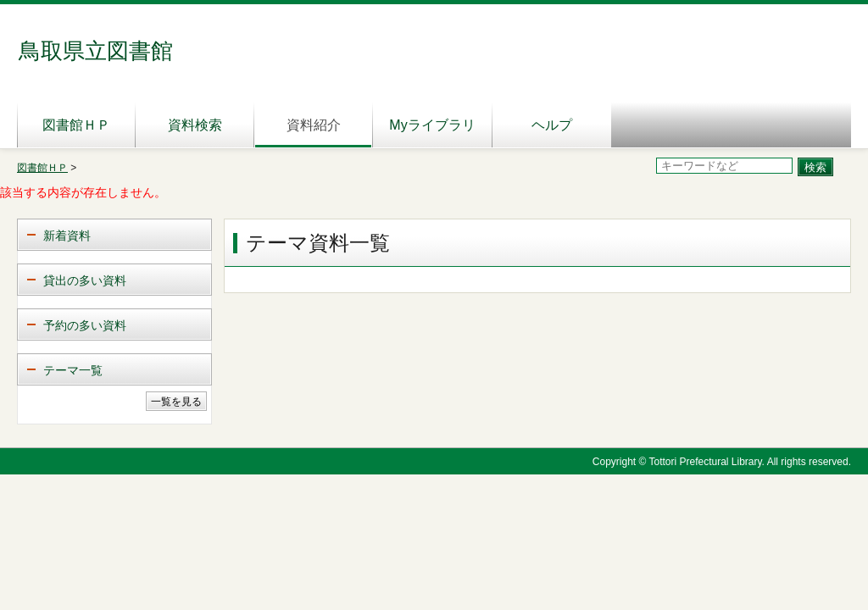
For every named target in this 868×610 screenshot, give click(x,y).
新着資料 (67, 236)
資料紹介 (314, 125)
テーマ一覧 (73, 370)
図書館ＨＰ (76, 125)
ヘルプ (552, 125)
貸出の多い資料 (85, 280)
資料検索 (195, 125)
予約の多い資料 (85, 325)
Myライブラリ (432, 125)
